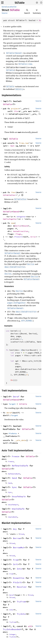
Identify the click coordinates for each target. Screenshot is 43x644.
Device (18, 226)
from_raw (24, 143)
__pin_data (20, 440)
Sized (22, 534)
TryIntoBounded (12, 629)
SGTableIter (9, 195)
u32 (30, 626)
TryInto (21, 614)
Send (14, 478)
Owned (16, 212)
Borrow (17, 538)
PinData (13, 433)
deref (9, 413)
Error (33, 237)
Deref (16, 397)
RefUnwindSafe (20, 466)
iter (13, 192)
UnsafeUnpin (19, 496)
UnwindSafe (18, 509)
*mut (13, 146)
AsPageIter (21, 217)
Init (15, 564)
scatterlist (12, 7)
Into (19, 569)
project (15, 109)
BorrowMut (19, 547)
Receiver (22, 587)
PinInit (18, 237)
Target (12, 404)
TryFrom (21, 602)
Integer (12, 634)
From (15, 560)
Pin (16, 111)
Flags (18, 234)
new (13, 223)
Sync (14, 487)
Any (15, 529)
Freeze (16, 456)
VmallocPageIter (10, 219)
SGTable (20, 3)
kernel (4, 7)
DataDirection (21, 231)
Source (5, 13)
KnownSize (19, 578)
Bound (25, 226)
